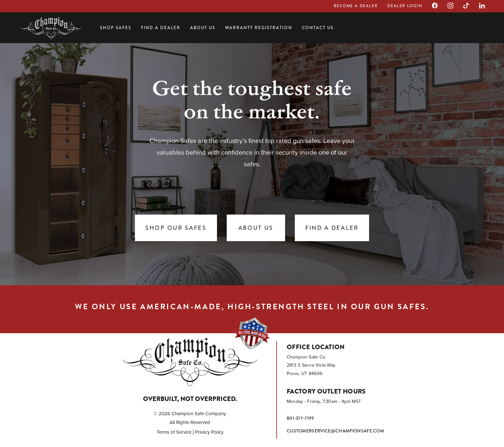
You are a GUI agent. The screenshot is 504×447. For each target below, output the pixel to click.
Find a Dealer (161, 28)
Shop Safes (116, 28)
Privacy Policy (209, 432)
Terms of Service (174, 432)
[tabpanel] (252, 162)
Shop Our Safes (176, 228)
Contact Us (318, 28)
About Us (203, 28)
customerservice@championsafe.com (335, 431)
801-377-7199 (300, 418)
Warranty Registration (259, 28)
